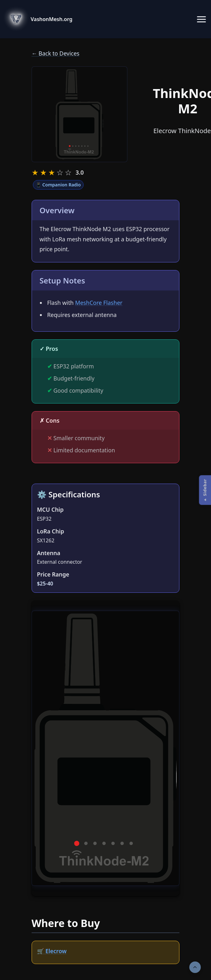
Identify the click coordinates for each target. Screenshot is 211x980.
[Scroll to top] (195, 967)
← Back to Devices (56, 53)
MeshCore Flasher (99, 303)
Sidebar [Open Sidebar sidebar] (205, 487)
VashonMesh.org (52, 19)
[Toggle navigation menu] (201, 19)
